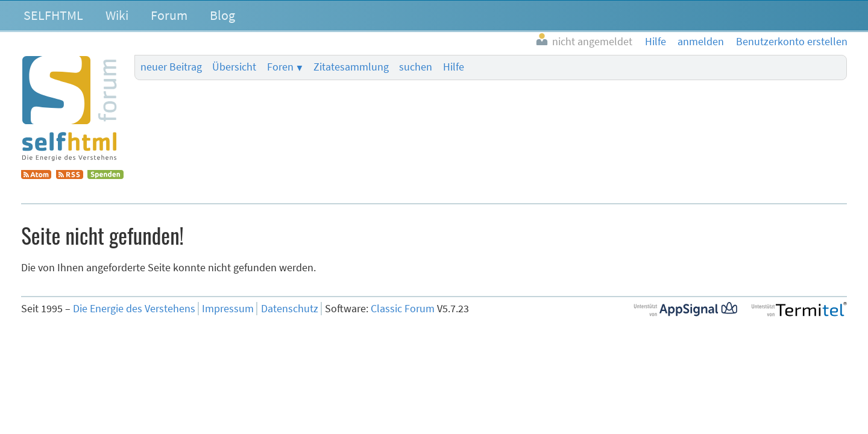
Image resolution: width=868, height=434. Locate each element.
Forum (169, 15)
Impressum (228, 309)
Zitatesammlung (351, 67)
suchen (416, 67)
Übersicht (234, 67)
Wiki (117, 15)
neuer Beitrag (171, 67)
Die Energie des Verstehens (134, 309)
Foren (280, 67)
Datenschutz (290, 309)
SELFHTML (53, 15)
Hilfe (454, 67)
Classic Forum (403, 309)
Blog (222, 15)
